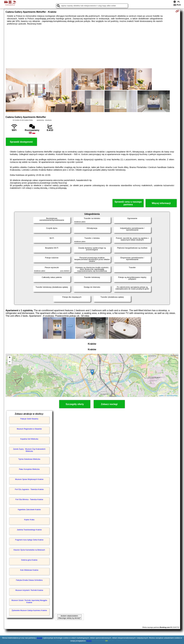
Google (39, 638)
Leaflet (161, 395)
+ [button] (10, 358)
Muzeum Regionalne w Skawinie (29, 429)
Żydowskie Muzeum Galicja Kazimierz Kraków (29, 610)
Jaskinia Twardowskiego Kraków (29, 530)
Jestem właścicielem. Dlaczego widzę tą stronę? (69, 617)
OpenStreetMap (172, 395)
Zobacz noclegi (109, 404)
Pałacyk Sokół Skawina (29, 419)
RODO (89, 641)
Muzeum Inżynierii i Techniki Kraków (29, 590)
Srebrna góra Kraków (29, 560)
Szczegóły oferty (75, 404)
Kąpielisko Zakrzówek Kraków (29, 510)
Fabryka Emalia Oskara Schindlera (29, 580)
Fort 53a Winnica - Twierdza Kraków (29, 499)
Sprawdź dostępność (21, 142)
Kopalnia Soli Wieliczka (29, 439)
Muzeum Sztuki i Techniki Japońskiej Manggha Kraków (29, 601)
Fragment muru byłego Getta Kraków (29, 540)
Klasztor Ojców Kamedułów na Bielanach (29, 550)
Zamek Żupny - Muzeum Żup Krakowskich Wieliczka (29, 450)
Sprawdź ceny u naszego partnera (128, 203)
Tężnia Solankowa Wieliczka (29, 459)
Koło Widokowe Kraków (29, 570)
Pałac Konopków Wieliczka (29, 469)
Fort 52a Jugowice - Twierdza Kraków (29, 489)
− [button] (10, 362)
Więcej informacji (161, 203)
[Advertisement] (92, 47)
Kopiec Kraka (29, 520)
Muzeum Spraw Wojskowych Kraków (29, 479)
